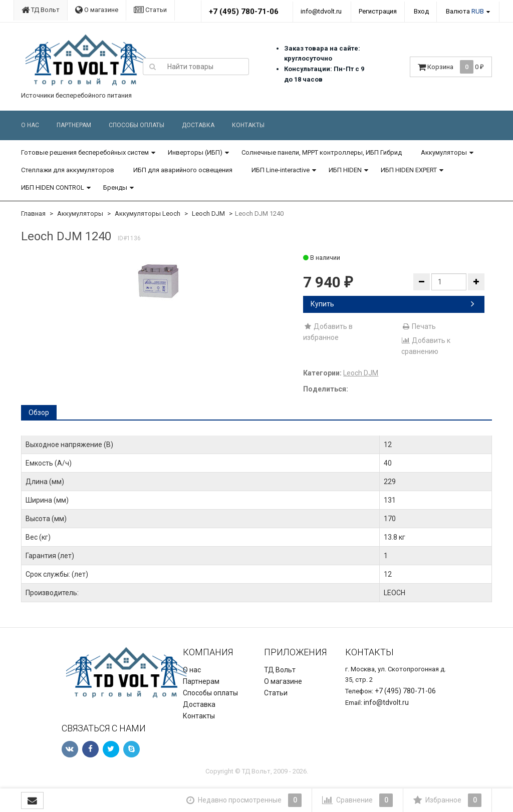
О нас (30, 125)
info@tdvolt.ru (321, 11)
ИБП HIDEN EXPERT (409, 170)
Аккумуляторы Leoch (148, 214)
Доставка (198, 125)
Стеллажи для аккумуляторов (68, 170)
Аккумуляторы (444, 152)
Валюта (465, 11)
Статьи (150, 10)
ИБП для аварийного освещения (183, 170)
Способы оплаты (137, 125)
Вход (421, 11)
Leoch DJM (208, 214)
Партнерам (74, 125)
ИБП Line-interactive (281, 170)
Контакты (248, 125)
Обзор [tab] (39, 413)
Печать (419, 326)
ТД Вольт (41, 10)
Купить (393, 304)
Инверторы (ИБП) (195, 152)
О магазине (97, 10)
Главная (33, 214)
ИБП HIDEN (345, 170)
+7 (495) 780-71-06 (244, 12)
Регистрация (378, 11)
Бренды (115, 187)
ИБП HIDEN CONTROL (53, 187)
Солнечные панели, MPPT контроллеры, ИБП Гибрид (322, 152)
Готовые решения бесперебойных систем (85, 152)
